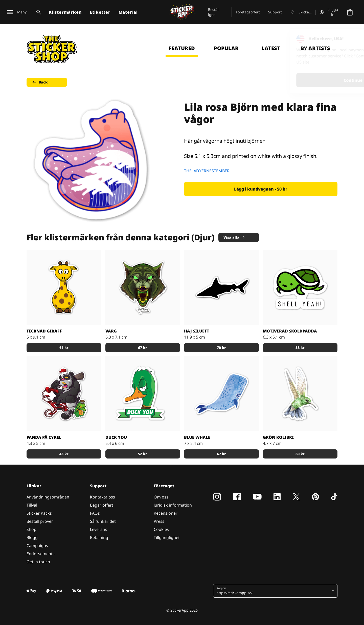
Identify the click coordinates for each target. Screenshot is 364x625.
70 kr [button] (221, 348)
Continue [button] (296, 80)
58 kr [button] (300, 348)
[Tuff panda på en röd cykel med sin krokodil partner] (64, 394)
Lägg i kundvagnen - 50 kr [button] (261, 189)
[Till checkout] (350, 12)
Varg (111, 331)
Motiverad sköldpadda (290, 331)
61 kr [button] (64, 348)
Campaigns (37, 546)
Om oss (161, 497)
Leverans (99, 529)
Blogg (32, 537)
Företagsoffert (248, 12)
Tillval (32, 505)
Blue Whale (197, 437)
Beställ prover (40, 521)
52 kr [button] (143, 454)
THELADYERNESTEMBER (207, 171)
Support (275, 12)
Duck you (116, 437)
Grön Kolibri (278, 437)
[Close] (349, 39)
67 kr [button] (143, 348)
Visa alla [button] (234, 237)
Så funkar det (103, 521)
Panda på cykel (44, 437)
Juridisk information (173, 505)
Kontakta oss (103, 497)
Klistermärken (65, 12)
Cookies (161, 529)
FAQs (95, 513)
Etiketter (100, 12)
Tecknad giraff (44, 331)
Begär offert (102, 505)
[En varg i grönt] (143, 288)
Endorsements (41, 554)
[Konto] (330, 12)
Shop (31, 529)
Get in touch (38, 562)
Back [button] (40, 82)
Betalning (99, 537)
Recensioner (166, 513)
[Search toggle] (38, 12)
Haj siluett (197, 331)
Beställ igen (214, 12)
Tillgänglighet (167, 537)
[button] (273, 591)
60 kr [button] (300, 454)
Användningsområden (48, 497)
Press (159, 521)
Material (128, 12)
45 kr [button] (64, 454)
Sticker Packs (39, 513)
